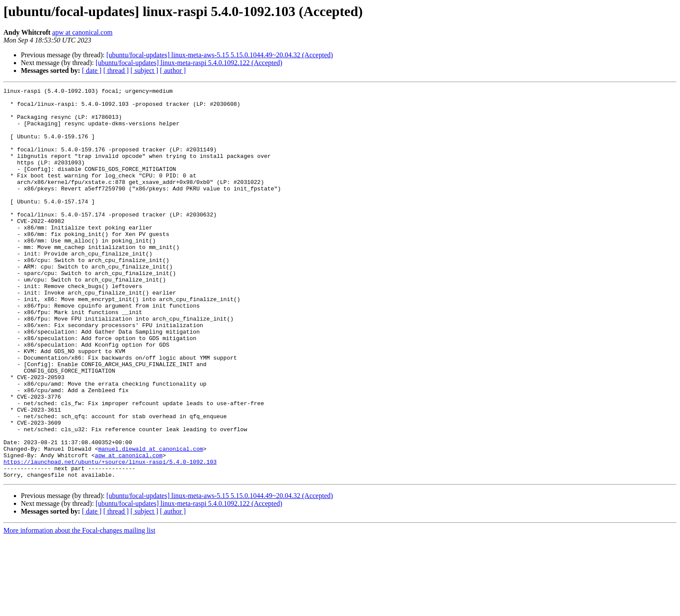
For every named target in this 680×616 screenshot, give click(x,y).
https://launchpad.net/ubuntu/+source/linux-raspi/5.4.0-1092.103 (110, 537)
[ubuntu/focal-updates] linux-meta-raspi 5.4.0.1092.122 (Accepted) (189, 63)
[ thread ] (116, 70)
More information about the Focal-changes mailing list (79, 608)
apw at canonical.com (82, 32)
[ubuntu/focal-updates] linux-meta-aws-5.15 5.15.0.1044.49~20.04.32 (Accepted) (219, 55)
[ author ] (173, 70)
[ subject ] (144, 70)
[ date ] (92, 70)
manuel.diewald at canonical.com (150, 521)
